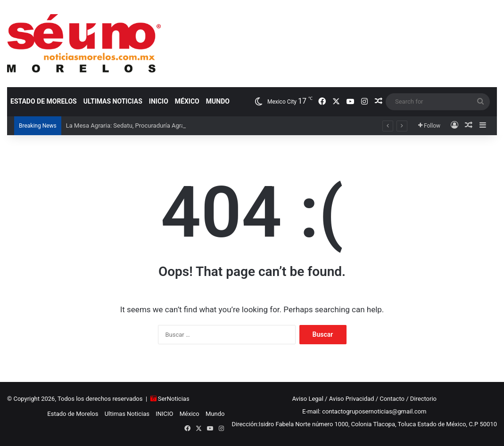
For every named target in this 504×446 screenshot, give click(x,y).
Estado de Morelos (44, 101)
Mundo (218, 101)
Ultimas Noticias (113, 101)
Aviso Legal (307, 399)
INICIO (159, 101)
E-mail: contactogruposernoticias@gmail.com (364, 411)
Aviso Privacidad (352, 399)
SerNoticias (174, 399)
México (187, 101)
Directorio (423, 399)
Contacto (392, 399)
